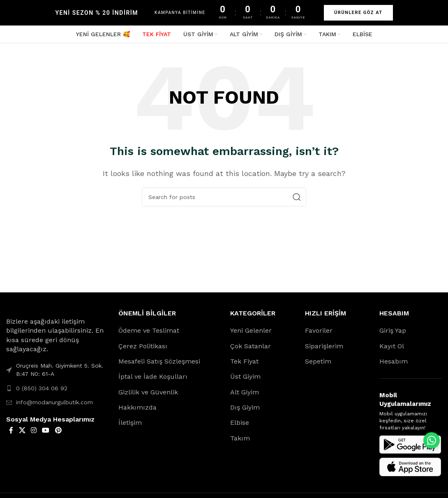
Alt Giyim (245, 395)
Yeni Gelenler (251, 334)
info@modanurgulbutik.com (54, 406)
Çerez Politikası (143, 349)
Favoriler (319, 334)
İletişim (130, 426)
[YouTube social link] (46, 434)
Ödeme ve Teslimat (149, 334)
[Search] (224, 200)
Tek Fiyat (244, 365)
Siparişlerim (324, 349)
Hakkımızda (137, 411)
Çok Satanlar (251, 349)
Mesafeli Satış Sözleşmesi (159, 365)
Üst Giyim (245, 380)
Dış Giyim (245, 411)
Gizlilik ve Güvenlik (148, 395)
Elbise (240, 426)
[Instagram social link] (33, 434)
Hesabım (394, 365)
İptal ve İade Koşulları (153, 380)
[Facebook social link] (11, 434)
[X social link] (22, 434)
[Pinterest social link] (58, 434)
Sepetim (318, 365)
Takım (240, 442)
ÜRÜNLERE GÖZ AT (358, 13)
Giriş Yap (393, 334)
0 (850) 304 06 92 (42, 391)
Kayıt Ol (392, 349)
